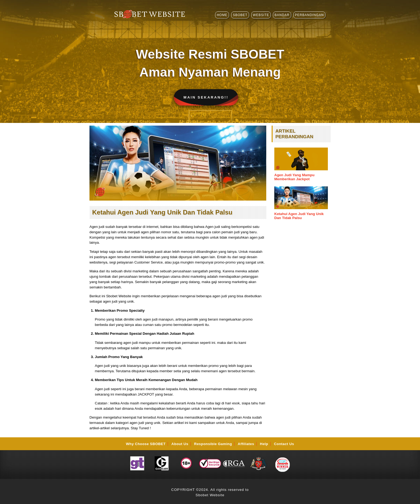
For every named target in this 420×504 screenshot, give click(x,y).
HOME (222, 15)
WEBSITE (261, 15)
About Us (180, 444)
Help (264, 444)
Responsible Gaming (213, 444)
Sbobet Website (210, 495)
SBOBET (240, 15)
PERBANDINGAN (309, 15)
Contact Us (284, 444)
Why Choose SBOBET (146, 444)
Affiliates (246, 444)
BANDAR (282, 15)
